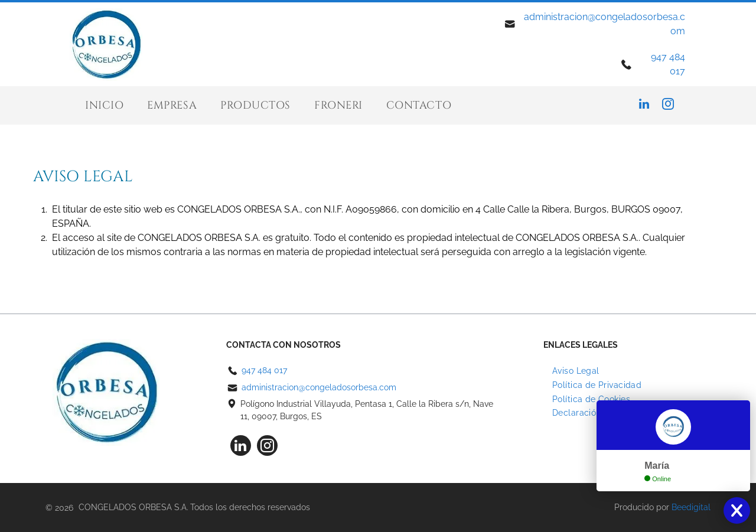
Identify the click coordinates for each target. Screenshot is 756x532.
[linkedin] (644, 105)
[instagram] (668, 105)
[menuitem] (104, 105)
